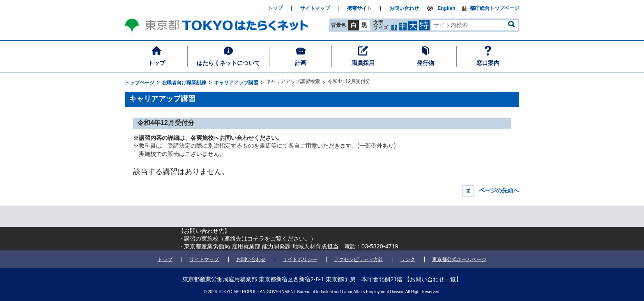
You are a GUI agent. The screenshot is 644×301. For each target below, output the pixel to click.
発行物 (425, 63)
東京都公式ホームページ (459, 259)
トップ (156, 63)
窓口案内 (488, 63)
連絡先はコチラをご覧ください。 (267, 238)
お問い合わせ (404, 8)
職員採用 (363, 63)
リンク (408, 259)
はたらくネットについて (228, 63)
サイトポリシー (300, 259)
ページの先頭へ (499, 190)
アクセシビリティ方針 (359, 259)
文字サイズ (381, 25)
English (446, 8)
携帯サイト (359, 8)
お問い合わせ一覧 (433, 279)
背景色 (338, 25)
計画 (301, 63)
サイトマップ (315, 8)
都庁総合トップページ (494, 8)
